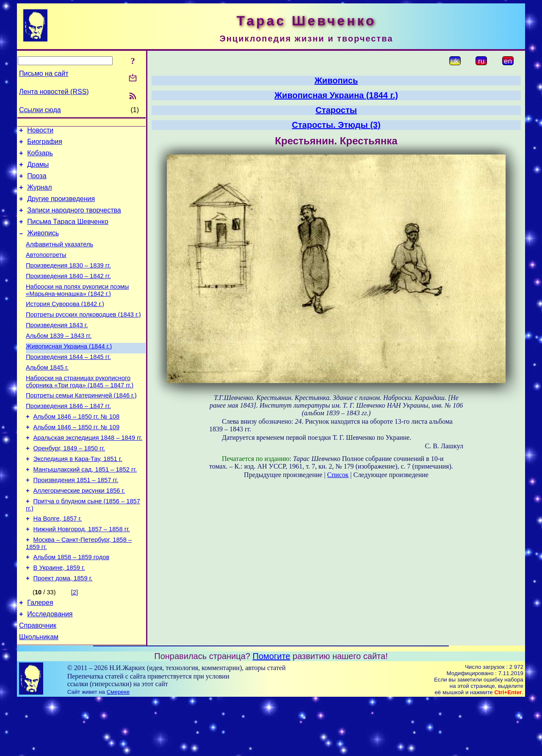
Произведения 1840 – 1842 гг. (68, 294)
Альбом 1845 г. (47, 395)
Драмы (38, 170)
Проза (37, 182)
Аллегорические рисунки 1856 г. (79, 533)
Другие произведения (61, 208)
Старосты (336, 110)
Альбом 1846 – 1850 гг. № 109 (77, 461)
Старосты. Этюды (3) (336, 125)
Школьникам (39, 693)
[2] (75, 643)
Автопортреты (46, 270)
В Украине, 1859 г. (59, 617)
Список (338, 475)
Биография (45, 144)
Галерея (40, 655)
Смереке (118, 748)
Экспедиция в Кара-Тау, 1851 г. (78, 497)
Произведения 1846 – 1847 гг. (68, 438)
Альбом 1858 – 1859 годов (72, 605)
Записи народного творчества (74, 220)
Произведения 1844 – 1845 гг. (68, 384)
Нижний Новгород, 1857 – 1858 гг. (82, 575)
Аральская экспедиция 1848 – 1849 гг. (88, 473)
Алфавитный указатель (59, 258)
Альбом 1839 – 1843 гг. (59, 360)
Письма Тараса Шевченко (68, 233)
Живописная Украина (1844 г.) (69, 372)
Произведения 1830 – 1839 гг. (68, 282)
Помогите (272, 712)
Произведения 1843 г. (57, 348)
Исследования (50, 667)
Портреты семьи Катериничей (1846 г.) (81, 426)
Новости (40, 131)
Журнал (39, 195)
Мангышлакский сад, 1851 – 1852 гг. (85, 509)
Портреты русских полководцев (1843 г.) (83, 336)
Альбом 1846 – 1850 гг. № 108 (77, 450)
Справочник (38, 680)
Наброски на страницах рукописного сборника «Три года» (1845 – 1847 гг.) (80, 411)
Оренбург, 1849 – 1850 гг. (69, 485)
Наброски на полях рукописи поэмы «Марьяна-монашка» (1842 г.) (77, 309)
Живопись (43, 246)
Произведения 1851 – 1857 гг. (76, 521)
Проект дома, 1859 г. (63, 629)
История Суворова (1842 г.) (65, 324)
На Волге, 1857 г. (58, 563)
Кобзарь (40, 157)
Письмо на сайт (44, 73)
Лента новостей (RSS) (54, 92)
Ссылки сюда (40, 110)
